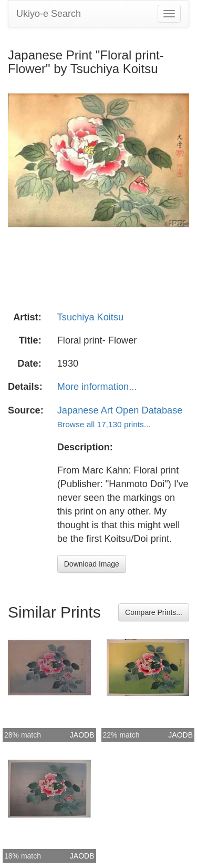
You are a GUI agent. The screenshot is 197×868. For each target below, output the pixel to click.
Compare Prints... (154, 612)
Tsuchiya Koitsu (90, 317)
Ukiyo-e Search (49, 14)
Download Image (92, 564)
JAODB (82, 735)
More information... (97, 387)
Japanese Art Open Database (120, 410)
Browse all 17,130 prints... (104, 424)
